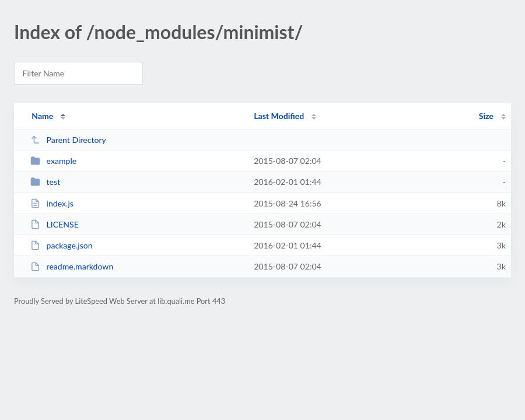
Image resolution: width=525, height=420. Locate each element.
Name (42, 116)
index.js (52, 203)
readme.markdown (72, 266)
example (53, 161)
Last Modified (279, 116)
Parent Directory (68, 140)
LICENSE (55, 224)
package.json (61, 245)
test (45, 182)
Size (486, 116)
